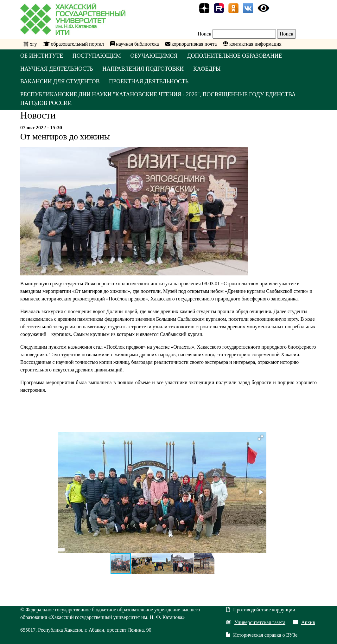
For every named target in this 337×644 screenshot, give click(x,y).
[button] (261, 438)
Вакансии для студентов (60, 82)
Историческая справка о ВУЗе (262, 635)
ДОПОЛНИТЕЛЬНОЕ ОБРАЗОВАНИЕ (235, 56)
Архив (304, 623)
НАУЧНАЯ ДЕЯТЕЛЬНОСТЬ (57, 69)
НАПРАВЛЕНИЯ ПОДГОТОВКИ (144, 69)
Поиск (204, 34)
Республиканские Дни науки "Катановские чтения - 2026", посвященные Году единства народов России (159, 99)
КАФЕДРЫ (208, 69)
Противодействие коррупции (261, 610)
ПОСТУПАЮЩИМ (97, 56)
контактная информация (252, 44)
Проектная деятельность (149, 82)
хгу (33, 44)
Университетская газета (256, 623)
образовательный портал (74, 44)
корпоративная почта (191, 44)
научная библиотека (134, 44)
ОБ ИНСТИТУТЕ (42, 56)
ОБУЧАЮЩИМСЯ (155, 56)
